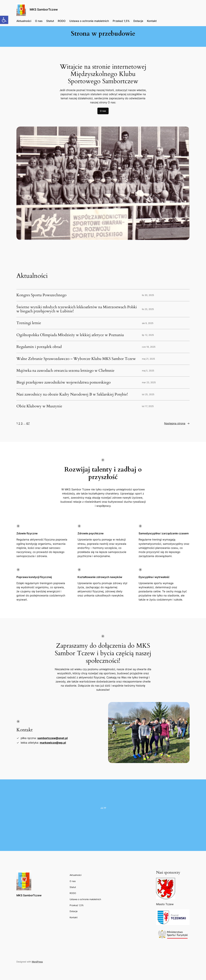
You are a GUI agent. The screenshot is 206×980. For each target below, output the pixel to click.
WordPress (37, 962)
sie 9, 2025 (148, 323)
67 (28, 423)
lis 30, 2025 (148, 295)
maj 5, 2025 (148, 371)
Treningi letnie (29, 323)
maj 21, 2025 (148, 359)
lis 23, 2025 (148, 309)
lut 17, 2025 (148, 406)
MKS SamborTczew (44, 9)
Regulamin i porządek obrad (39, 347)
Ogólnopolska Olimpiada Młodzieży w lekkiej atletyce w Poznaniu (70, 335)
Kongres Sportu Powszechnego (41, 295)
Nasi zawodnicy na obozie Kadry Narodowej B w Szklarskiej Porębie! (72, 394)
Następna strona (177, 423)
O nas (103, 111)
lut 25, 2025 (148, 394)
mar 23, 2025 (149, 382)
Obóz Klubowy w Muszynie (39, 406)
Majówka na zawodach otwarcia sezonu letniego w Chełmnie (65, 371)
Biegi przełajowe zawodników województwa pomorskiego (64, 382)
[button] (4, 20)
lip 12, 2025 (148, 335)
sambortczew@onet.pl (53, 738)
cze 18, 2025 (149, 347)
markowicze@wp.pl (53, 743)
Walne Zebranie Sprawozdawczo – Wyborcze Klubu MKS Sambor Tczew (76, 359)
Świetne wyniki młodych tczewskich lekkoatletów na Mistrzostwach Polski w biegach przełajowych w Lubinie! (77, 309)
